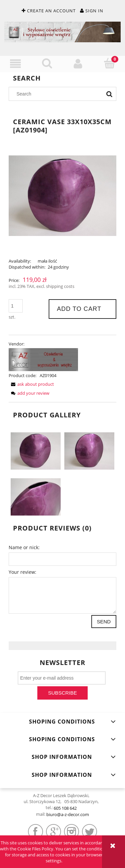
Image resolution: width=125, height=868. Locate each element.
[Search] (109, 94)
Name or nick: (24, 547)
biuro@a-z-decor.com (68, 814)
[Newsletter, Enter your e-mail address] (62, 678)
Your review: (22, 572)
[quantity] (16, 306)
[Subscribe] (62, 693)
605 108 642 (65, 808)
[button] (16, 64)
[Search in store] (57, 94)
